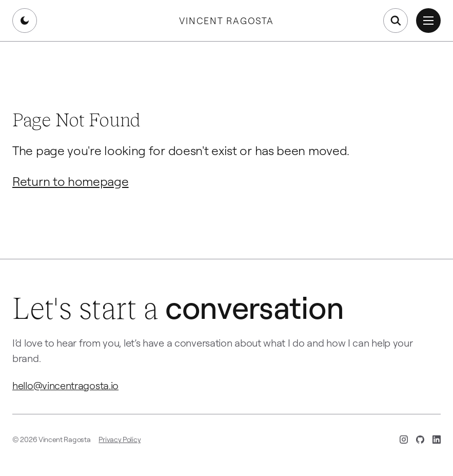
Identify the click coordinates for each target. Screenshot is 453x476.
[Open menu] (428, 21)
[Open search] (396, 21)
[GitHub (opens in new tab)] (420, 442)
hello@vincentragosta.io (65, 385)
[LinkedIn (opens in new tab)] (437, 442)
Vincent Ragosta (226, 21)
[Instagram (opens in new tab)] (404, 442)
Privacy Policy (120, 441)
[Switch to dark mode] (25, 21)
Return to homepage (71, 181)
